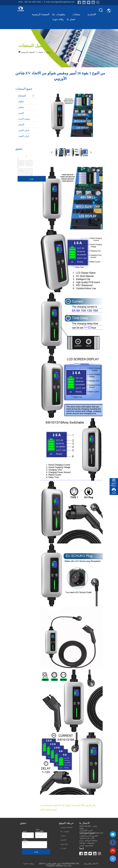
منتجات (78, 14)
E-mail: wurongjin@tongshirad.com (59, 2)
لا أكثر (43, 810)
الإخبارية (92, 14)
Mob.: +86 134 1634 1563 (30, 2)
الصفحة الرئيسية (41, 14)
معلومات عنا (61, 14)
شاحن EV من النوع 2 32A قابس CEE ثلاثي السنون (68, 805)
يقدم (32, 179)
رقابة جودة (58, 19)
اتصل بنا (71, 19)
